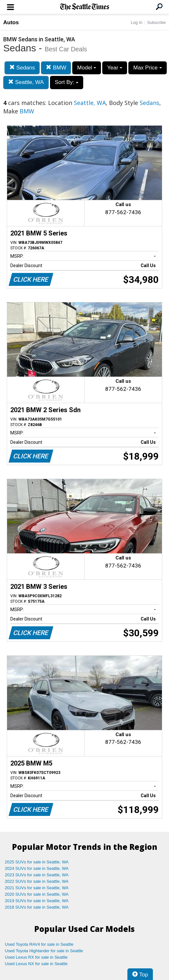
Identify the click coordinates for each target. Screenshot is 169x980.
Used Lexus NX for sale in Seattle (36, 964)
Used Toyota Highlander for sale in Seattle (44, 951)
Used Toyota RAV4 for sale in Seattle (39, 944)
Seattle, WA (26, 82)
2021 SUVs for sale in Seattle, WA (37, 888)
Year (115, 68)
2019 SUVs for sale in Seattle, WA (37, 901)
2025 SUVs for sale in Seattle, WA (37, 862)
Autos (11, 22)
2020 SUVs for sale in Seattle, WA (37, 894)
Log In (136, 22)
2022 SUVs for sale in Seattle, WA (37, 881)
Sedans (22, 68)
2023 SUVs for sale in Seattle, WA (37, 875)
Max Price (147, 68)
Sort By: (67, 82)
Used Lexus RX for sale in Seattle (36, 957)
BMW (56, 68)
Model (87, 68)
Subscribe (156, 22)
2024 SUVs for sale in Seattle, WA (37, 868)
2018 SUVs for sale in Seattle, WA (37, 907)
